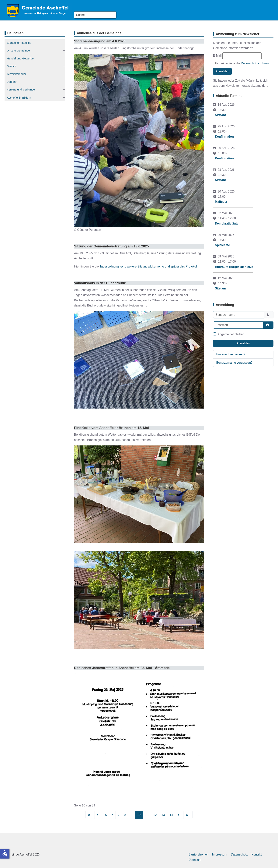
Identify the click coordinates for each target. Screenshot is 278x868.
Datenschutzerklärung (256, 63)
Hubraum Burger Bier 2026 (234, 267)
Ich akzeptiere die (242, 63)
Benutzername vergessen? (234, 363)
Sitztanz (221, 115)
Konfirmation (224, 137)
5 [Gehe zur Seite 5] (106, 815)
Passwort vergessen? (231, 354)
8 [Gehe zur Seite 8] (125, 815)
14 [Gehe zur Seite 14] (171, 815)
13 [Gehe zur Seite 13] (163, 815)
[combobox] (95, 15)
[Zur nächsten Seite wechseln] (179, 815)
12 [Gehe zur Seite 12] (155, 815)
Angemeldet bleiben (231, 334)
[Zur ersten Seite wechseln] (90, 815)
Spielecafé (222, 245)
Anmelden (222, 71)
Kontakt (257, 854)
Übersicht (195, 860)
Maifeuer (221, 202)
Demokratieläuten (228, 223)
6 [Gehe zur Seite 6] (112, 815)
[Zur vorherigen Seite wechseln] (99, 815)
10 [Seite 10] (139, 815)
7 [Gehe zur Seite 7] (119, 815)
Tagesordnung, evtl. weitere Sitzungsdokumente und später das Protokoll (148, 266)
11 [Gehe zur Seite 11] (147, 815)
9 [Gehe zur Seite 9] (132, 815)
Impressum (220, 854)
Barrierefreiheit (198, 854)
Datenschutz (239, 854)
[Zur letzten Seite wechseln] (188, 815)
